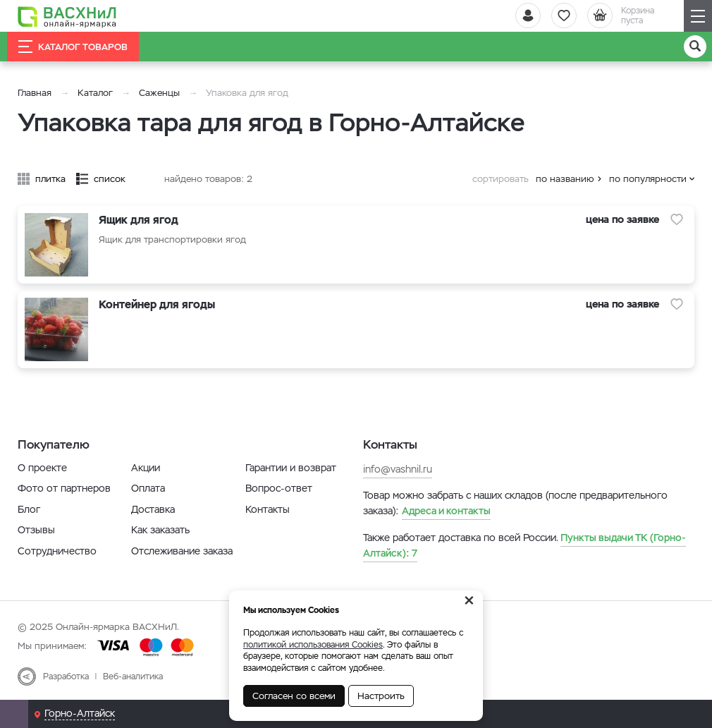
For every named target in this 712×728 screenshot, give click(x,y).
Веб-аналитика (133, 677)
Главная (35, 93)
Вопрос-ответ (279, 488)
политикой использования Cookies (313, 645)
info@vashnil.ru (398, 469)
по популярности (648, 179)
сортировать (501, 179)
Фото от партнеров (64, 488)
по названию (565, 179)
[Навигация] (698, 16)
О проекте (42, 468)
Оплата (148, 488)
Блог (29, 509)
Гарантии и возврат (291, 468)
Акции (146, 468)
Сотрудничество (57, 551)
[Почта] (14, 714)
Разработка (66, 677)
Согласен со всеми (294, 696)
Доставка (153, 509)
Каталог (95, 93)
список (110, 179)
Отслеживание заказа (182, 551)
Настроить (381, 696)
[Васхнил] (67, 16)
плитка (50, 179)
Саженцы (159, 93)
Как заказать (160, 530)
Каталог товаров (73, 47)
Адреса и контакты (446, 511)
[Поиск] (695, 47)
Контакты (268, 509)
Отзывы (36, 530)
